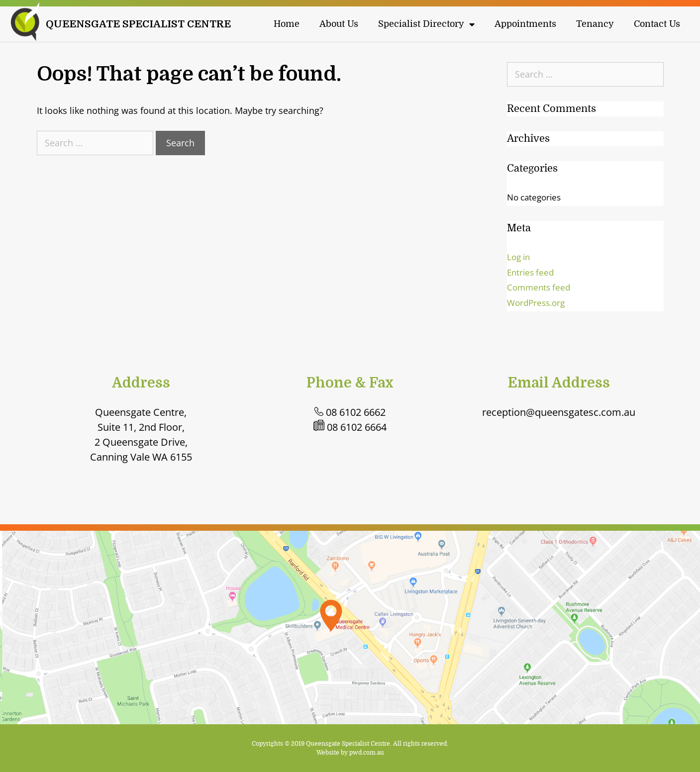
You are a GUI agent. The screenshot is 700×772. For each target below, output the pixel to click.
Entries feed (530, 272)
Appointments (525, 24)
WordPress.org (536, 303)
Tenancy (595, 24)
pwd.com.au (367, 753)
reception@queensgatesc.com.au (559, 412)
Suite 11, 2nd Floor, (141, 427)
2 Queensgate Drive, (141, 442)
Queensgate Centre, (141, 412)
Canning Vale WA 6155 (141, 457)
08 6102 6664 (350, 427)
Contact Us (657, 24)
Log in (518, 257)
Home (287, 24)
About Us (339, 24)
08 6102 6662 (350, 412)
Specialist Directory (426, 24)
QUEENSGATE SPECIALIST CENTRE (138, 24)
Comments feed (539, 287)
